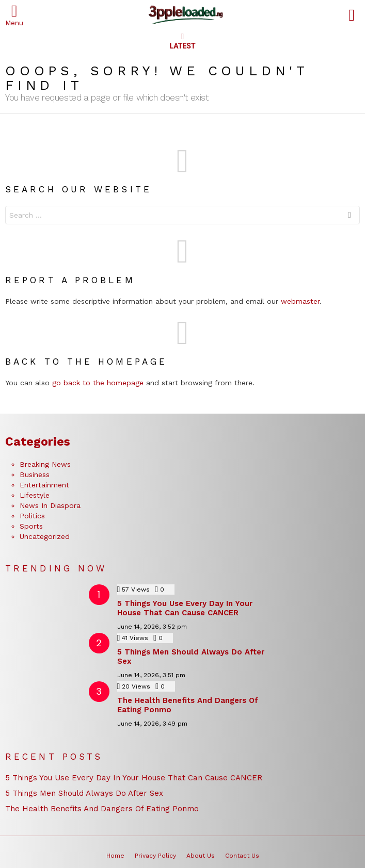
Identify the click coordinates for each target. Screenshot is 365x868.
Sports (31, 526)
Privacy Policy (155, 856)
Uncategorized (45, 536)
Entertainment (44, 485)
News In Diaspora (50, 505)
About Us (201, 856)
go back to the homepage (98, 383)
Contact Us (242, 856)
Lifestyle (35, 495)
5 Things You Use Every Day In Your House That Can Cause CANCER (185, 608)
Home (115, 856)
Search (350, 216)
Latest (182, 41)
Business (35, 474)
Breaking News (45, 464)
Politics (32, 516)
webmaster (300, 301)
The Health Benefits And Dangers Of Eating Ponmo (102, 809)
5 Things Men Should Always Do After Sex (84, 793)
